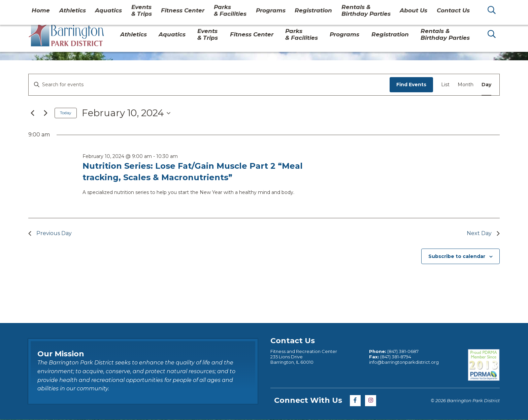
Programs (344, 34)
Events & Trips (208, 34)
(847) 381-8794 (396, 357)
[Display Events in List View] (445, 85)
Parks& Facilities (302, 34)
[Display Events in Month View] (466, 85)
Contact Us (440, 8)
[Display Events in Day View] (486, 85)
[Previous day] (32, 113)
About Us (405, 8)
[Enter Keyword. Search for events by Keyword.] (209, 85)
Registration (390, 34)
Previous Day (50, 233)
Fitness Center (252, 34)
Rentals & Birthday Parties (445, 34)
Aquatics (172, 34)
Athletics (134, 34)
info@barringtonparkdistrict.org (404, 362)
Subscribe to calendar (457, 256)
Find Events (411, 85)
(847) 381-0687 (403, 351)
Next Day (483, 233)
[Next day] (45, 113)
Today (66, 113)
